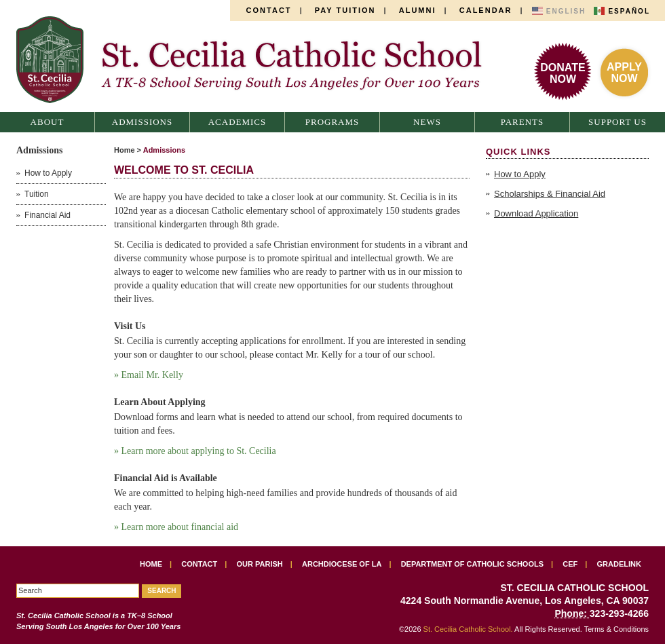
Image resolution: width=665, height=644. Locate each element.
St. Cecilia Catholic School (256, 60)
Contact (269, 10)
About (47, 122)
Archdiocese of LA (342, 564)
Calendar (486, 10)
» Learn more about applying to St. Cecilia (195, 451)
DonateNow (563, 73)
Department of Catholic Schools (472, 564)
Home (125, 150)
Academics (237, 122)
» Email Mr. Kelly (150, 375)
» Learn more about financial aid (176, 527)
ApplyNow (624, 73)
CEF (570, 564)
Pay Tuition (345, 10)
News (427, 122)
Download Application (536, 213)
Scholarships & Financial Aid (550, 194)
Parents (522, 122)
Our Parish (260, 564)
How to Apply (520, 174)
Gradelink (619, 564)
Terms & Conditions (616, 629)
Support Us (617, 122)
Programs (332, 122)
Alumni (418, 10)
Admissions (142, 122)
